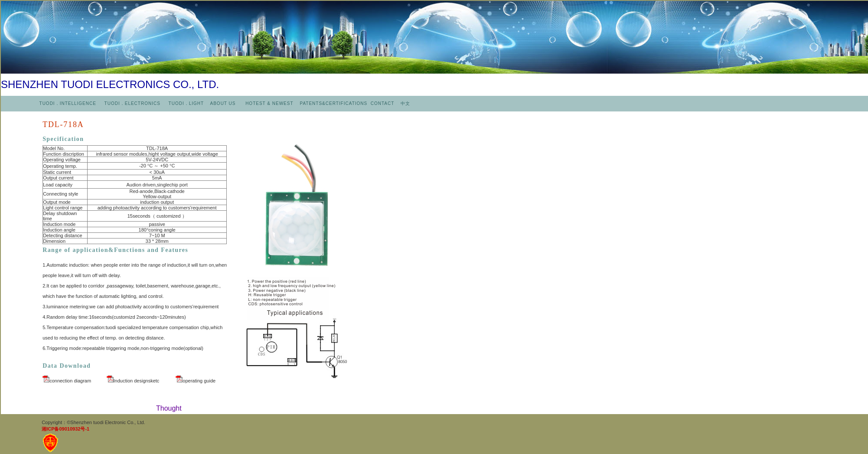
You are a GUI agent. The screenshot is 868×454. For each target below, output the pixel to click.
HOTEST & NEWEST (270, 103)
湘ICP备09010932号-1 (65, 429)
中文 (405, 103)
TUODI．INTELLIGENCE (68, 103)
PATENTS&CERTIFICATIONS (334, 103)
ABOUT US (224, 103)
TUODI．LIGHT (185, 103)
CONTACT (382, 103)
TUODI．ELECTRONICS (132, 103)
